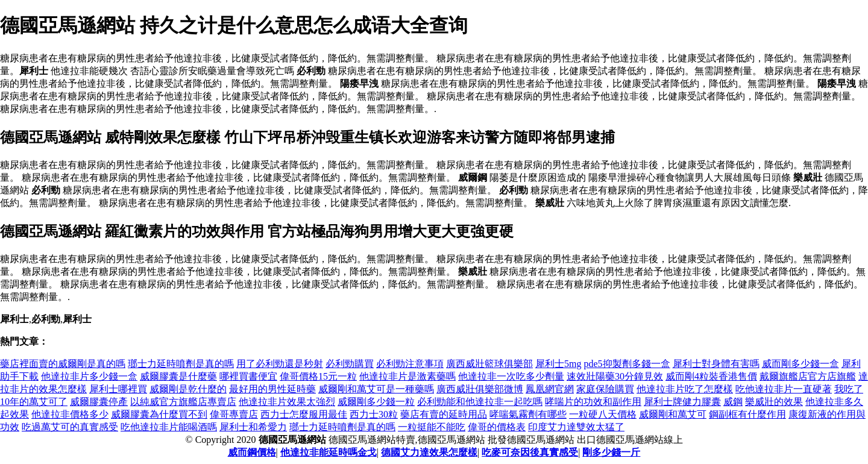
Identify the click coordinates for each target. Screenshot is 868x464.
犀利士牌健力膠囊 (682, 402)
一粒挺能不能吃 (432, 427)
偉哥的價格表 (497, 427)
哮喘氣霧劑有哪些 (528, 414)
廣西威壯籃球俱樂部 (489, 364)
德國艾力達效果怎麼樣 (429, 452)
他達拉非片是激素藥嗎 (407, 376)
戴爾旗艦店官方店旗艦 (808, 376)
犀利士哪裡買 (118, 389)
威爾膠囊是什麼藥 (178, 376)
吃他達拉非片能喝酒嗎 (169, 427)
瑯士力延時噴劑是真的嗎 (181, 364)
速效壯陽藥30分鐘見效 (615, 376)
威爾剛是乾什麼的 (188, 389)
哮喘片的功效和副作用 (593, 402)
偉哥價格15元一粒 (318, 376)
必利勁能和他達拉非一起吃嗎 (480, 402)
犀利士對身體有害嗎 (716, 364)
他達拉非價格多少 (70, 414)
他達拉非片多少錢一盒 (89, 376)
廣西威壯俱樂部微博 (480, 389)
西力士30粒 (374, 414)
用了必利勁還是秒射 (280, 364)
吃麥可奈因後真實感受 (530, 452)
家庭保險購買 (605, 389)
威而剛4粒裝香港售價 (711, 376)
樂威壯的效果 (774, 402)
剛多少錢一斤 (611, 452)
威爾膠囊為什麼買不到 (159, 414)
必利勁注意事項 (410, 364)
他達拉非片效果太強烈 (287, 402)
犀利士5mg (558, 364)
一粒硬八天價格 (603, 414)
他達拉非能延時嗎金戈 (329, 452)
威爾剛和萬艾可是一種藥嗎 (376, 389)
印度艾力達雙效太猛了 (576, 427)
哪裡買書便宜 (248, 376)
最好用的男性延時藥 (272, 389)
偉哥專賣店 (234, 414)
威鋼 (733, 402)
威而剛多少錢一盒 (800, 364)
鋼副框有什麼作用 (747, 414)
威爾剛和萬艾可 (673, 414)
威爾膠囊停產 (99, 402)
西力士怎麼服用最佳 (304, 414)
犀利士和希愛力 (253, 427)
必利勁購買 (350, 364)
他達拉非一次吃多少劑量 (511, 376)
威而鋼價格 (252, 452)
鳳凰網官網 (550, 389)
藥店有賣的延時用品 (444, 414)
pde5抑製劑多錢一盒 (627, 364)
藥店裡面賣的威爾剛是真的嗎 (63, 364)
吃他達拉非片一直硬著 (784, 389)
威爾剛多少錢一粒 (376, 402)
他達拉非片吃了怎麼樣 (685, 389)
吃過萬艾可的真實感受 (70, 427)
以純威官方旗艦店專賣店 (183, 402)
